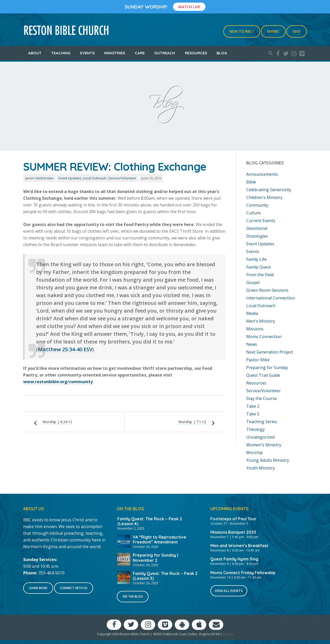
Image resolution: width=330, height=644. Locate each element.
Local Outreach (95, 178)
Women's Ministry (264, 445)
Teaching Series (262, 422)
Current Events (261, 221)
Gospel (253, 282)
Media (252, 313)
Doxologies (257, 236)
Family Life (256, 259)
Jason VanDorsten (39, 178)
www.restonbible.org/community (58, 382)
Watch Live (189, 7)
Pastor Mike (258, 360)
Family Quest (259, 267)
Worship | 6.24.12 (57, 422)
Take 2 (253, 406)
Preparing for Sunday (267, 367)
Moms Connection (264, 337)
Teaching (61, 53)
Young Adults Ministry (268, 460)
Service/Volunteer (122, 178)
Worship (254, 453)
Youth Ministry (261, 468)
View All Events (229, 591)
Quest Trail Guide (263, 375)
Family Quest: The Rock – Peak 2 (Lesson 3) (165, 576)
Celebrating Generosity (269, 190)
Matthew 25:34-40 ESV (65, 349)
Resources (196, 53)
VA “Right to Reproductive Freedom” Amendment (159, 540)
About (35, 53)
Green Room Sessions (267, 290)
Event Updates (70, 178)
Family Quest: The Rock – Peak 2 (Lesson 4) (150, 521)
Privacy (228, 634)
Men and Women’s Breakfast (239, 546)
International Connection (271, 298)
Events (87, 53)
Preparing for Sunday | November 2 (155, 558)
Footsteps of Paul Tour (233, 519)
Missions (255, 329)
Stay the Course (262, 398)
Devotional (257, 228)
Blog (222, 53)
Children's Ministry (264, 197)
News (252, 344)
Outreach (165, 53)
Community (257, 205)
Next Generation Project (270, 352)
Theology (255, 429)
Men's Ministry (261, 321)
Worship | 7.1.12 (192, 422)
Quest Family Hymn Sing (234, 559)
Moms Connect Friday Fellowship (243, 573)
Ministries (115, 53)
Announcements (262, 174)
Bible (251, 182)
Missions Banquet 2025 (233, 532)
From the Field (260, 275)
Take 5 (253, 414)
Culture (253, 213)
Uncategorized (260, 437)
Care (140, 53)
